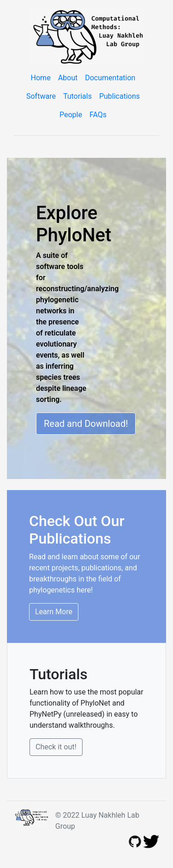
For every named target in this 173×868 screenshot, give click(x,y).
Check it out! (56, 747)
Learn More (54, 612)
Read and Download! (86, 424)
